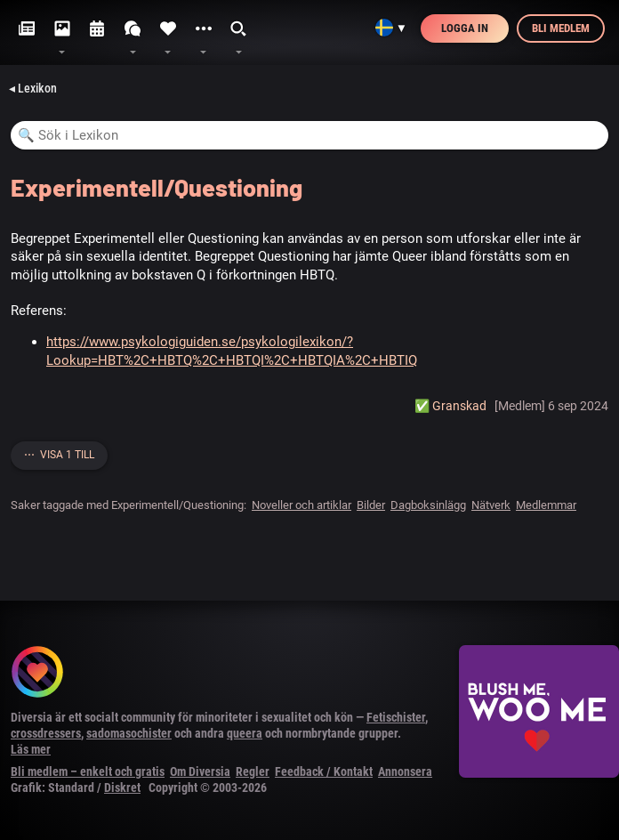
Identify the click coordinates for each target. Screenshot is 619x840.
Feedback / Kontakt (324, 771)
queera (245, 733)
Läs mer (31, 749)
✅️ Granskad (450, 406)
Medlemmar (546, 505)
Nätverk (491, 505)
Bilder (371, 505)
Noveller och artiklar (301, 505)
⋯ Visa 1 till (59, 455)
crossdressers (46, 733)
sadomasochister (129, 733)
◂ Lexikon (33, 88)
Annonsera (405, 771)
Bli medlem (561, 28)
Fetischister (396, 717)
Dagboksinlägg (428, 505)
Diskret (122, 787)
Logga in (465, 28)
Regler (253, 771)
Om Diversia (200, 771)
